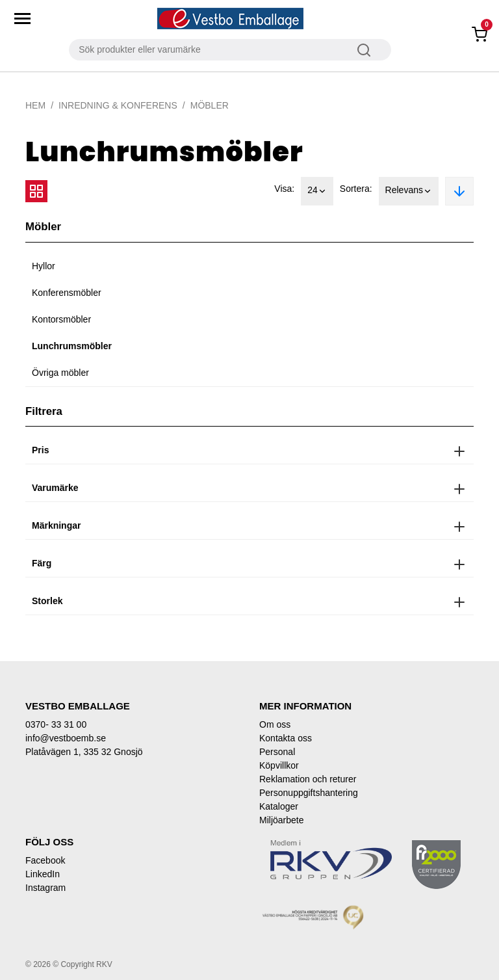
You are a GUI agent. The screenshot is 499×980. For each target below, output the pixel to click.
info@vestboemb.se (66, 738)
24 (317, 191)
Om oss (275, 724)
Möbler (210, 105)
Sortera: (356, 189)
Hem (35, 105)
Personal (277, 752)
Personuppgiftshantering (309, 793)
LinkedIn (43, 874)
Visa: (284, 189)
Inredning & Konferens (118, 105)
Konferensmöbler (67, 293)
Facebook (45, 860)
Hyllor (44, 266)
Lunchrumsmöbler (72, 346)
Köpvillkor (279, 765)
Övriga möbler (60, 373)
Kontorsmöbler (61, 319)
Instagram (45, 888)
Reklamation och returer (308, 779)
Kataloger (279, 806)
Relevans (409, 191)
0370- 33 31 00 (56, 724)
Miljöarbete (281, 820)
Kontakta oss (286, 738)
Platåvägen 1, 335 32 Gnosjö (84, 752)
